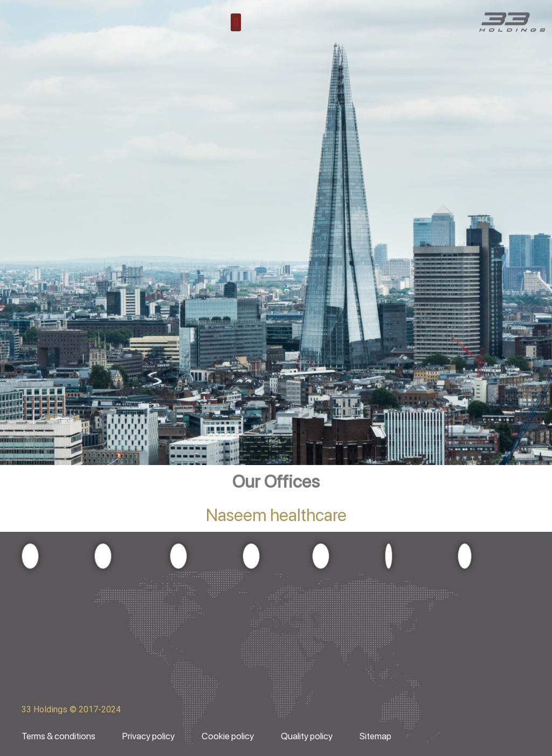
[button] (236, 22)
